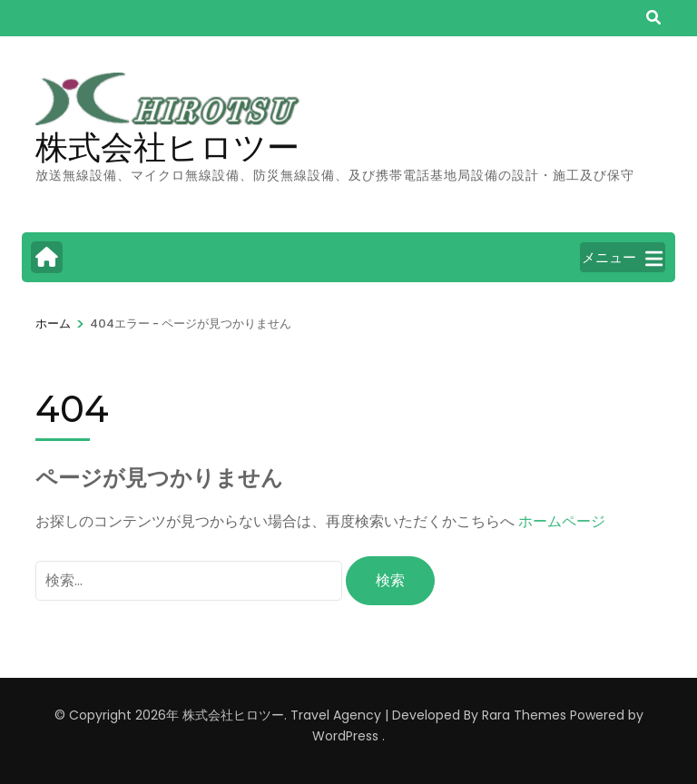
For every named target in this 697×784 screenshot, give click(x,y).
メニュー (622, 259)
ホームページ (562, 521)
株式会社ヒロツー (167, 147)
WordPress (345, 736)
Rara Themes (524, 715)
